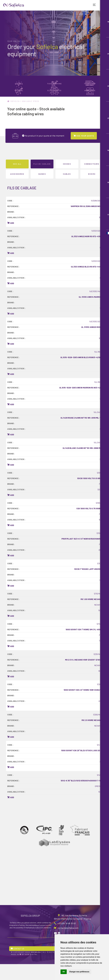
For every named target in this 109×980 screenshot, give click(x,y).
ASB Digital (31, 970)
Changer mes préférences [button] (79, 972)
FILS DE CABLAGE (42, 179)
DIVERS (92, 189)
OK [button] (64, 972)
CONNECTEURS (92, 179)
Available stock (31, 116)
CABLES (67, 189)
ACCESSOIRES (17, 189)
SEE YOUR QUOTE (84, 150)
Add (11, 238)
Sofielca (14, 116)
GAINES (42, 189)
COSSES (67, 179)
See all (17, 179)
